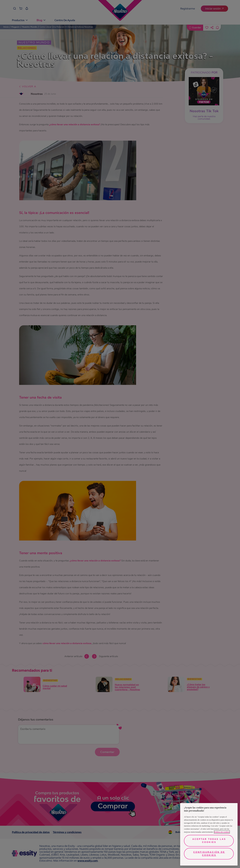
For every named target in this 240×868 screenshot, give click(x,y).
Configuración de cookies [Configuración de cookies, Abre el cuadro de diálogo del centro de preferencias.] (209, 854)
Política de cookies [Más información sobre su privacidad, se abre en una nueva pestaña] (222, 832)
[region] (209, 834)
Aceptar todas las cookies (209, 841)
